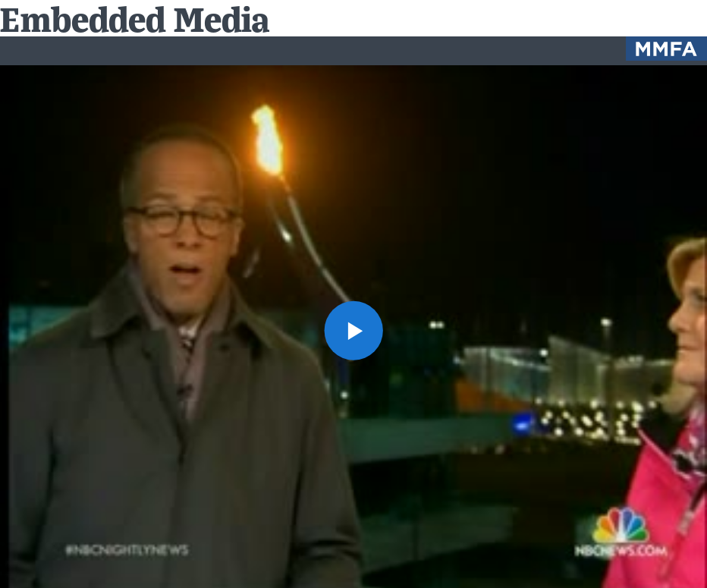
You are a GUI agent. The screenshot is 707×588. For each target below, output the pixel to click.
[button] (354, 330)
